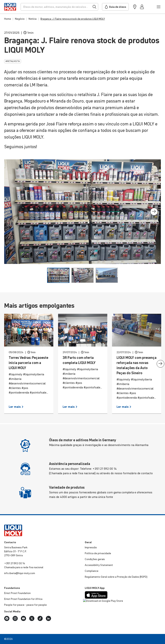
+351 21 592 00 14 (15, 563)
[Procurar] (59, 7)
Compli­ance (92, 571)
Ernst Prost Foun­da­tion (17, 593)
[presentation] (154, 212)
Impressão (91, 547)
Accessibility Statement (99, 565)
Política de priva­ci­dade (98, 553)
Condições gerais (95, 559)
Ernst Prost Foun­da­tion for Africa (23, 599)
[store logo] (10, 7)
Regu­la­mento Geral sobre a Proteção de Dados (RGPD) (116, 577)
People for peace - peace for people (25, 605)
